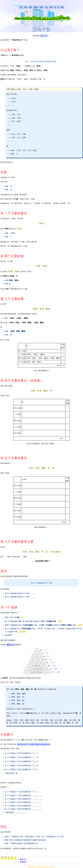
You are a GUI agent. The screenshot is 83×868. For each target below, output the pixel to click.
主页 (21, 7)
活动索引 (23, 862)
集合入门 (44, 36)
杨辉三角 (10, 645)
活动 (26, 7)
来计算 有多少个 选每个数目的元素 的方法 (34, 744)
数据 (41, 7)
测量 (51, 7)
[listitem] (21, 7)
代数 (30, 7)
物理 (62, 7)
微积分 (36, 7)
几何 (46, 7)
